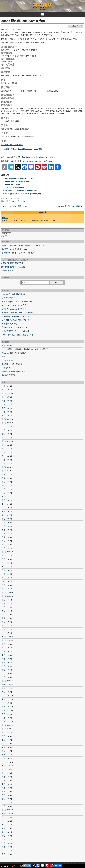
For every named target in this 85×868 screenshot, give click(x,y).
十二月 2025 (6, 393)
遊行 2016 (6, 670)
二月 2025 (6, 412)
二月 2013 (6, 802)
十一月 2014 (6, 729)
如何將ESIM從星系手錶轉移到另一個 (15, 320)
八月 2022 (6, 452)
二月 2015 (6, 718)
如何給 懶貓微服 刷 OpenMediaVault (15, 316)
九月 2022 (6, 449)
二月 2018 (6, 585)
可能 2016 (6, 662)
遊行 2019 (6, 544)
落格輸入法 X (7, 253)
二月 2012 (6, 839)
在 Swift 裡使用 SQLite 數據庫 (70, 206)
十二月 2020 (6, 497)
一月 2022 (6, 463)
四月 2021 (6, 482)
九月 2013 (6, 777)
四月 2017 (6, 622)
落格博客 (42, 5)
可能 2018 (6, 574)
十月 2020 (6, 500)
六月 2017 (6, 615)
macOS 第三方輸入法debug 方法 (14, 305)
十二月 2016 (6, 637)
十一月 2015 (6, 685)
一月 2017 (6, 633)
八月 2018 (6, 563)
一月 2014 (6, 762)
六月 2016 (6, 659)
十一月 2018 (6, 552)
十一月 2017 (6, 596)
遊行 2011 (6, 854)
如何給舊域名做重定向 (10, 324)
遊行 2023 (6, 434)
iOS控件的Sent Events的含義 (12, 145)
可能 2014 (6, 747)
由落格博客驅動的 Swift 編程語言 (14, 267)
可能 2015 (6, 707)
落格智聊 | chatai (8, 249)
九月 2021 (6, 474)
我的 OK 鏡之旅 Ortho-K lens (12, 298)
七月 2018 (6, 567)
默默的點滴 (6, 364)
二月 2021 (6, 489)
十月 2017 (6, 600)
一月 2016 (6, 677)
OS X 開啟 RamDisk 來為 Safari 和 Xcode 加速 (23, 194)
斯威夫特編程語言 (8, 346)
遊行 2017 (6, 626)
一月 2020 (6, 522)
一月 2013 (6, 806)
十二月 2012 (6, 810)
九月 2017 (6, 603)
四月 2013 (6, 795)
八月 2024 (6, 426)
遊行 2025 (6, 408)
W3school (5, 353)
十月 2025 (6, 397)
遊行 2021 (6, 485)
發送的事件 (16, 201)
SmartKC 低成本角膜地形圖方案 (14, 294)
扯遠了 (4, 357)
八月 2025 (6, 404)
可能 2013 (6, 791)
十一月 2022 (6, 441)
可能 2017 (6, 618)
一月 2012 (6, 843)
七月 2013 (6, 784)
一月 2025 (6, 415)
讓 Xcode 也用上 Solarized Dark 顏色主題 (21, 191)
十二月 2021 (6, 467)
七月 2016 (6, 655)
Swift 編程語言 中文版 (10, 349)
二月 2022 (6, 460)
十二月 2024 (6, 419)
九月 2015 (6, 692)
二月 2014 (6, 758)
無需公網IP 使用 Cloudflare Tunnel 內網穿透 (18, 313)
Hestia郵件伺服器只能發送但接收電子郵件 (17, 335)
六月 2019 (6, 533)
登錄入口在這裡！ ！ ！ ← (11, 271)
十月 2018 (6, 556)
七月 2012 (6, 825)
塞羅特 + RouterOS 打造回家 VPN (14, 327)
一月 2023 (6, 438)
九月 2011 (6, 847)
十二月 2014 (6, 725)
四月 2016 (6, 666)
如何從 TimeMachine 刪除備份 (13, 309)
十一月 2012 (6, 814)
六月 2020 (6, 508)
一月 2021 (6, 493)
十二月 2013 (6, 766)
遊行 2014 (6, 755)
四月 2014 (6, 751)
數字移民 (5, 371)
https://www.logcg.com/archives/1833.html (38, 161)
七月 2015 (6, 699)
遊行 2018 (6, 581)
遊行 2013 (6, 799)
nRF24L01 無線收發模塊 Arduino (17, 206)
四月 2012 (6, 832)
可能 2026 (6, 386)
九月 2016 (6, 648)
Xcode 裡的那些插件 (13, 185)
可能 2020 (6, 511)
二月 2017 (6, 629)
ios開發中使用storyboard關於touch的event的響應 (23, 149)
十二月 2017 (6, 592)
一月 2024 (6, 430)
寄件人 (8, 201)
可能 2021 (6, 478)
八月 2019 (6, 526)
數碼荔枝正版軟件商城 (10, 245)
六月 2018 (6, 570)
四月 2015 (6, 710)
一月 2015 (6, 721)
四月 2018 (6, 578)
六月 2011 (6, 850)
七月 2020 (6, 504)
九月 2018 (6, 559)
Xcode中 (24, 201)
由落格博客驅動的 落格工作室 (12, 263)
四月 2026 (6, 390)
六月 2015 (6, 703)
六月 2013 (6, 788)
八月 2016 (6, 651)
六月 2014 (6, 743)
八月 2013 (6, 780)
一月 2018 (6, 589)
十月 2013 (6, 773)
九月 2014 (6, 736)
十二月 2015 (6, 681)
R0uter (5, 218)
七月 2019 (6, 530)
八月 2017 (6, 607)
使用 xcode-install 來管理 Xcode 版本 (19, 179)
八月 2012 (6, 821)
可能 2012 (6, 828)
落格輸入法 (6, 375)
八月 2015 (6, 696)
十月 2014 (6, 732)
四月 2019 (6, 541)
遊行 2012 (6, 836)
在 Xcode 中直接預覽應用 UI (16, 188)
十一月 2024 (6, 423)
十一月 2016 (6, 640)
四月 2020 (6, 515)
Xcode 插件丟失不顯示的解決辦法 (18, 182)
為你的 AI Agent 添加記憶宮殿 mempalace (17, 302)
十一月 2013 (6, 769)
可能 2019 (6, 537)
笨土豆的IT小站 (7, 360)
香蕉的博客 (6, 368)
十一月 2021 (6, 471)
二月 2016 (6, 674)
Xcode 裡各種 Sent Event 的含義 (23, 21)
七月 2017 (6, 611)
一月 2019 (6, 548)
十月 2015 (6, 688)
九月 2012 (6, 817)
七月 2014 (6, 740)
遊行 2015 (6, 714)
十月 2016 (6, 644)
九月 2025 (6, 401)
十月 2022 (6, 445)
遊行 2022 (6, 456)
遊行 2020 (6, 519)
